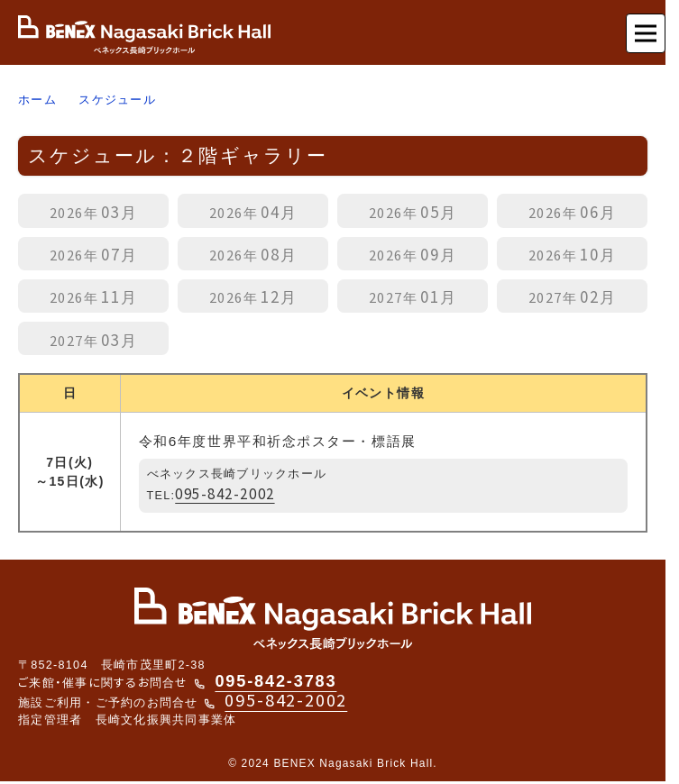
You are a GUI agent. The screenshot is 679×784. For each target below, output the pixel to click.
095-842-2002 (225, 493)
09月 (413, 254)
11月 (94, 296)
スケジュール (117, 100)
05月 (413, 211)
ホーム (37, 100)
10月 (573, 254)
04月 (253, 211)
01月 (413, 296)
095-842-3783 (275, 681)
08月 (253, 254)
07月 (94, 254)
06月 (573, 211)
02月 (573, 296)
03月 (94, 211)
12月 (253, 296)
